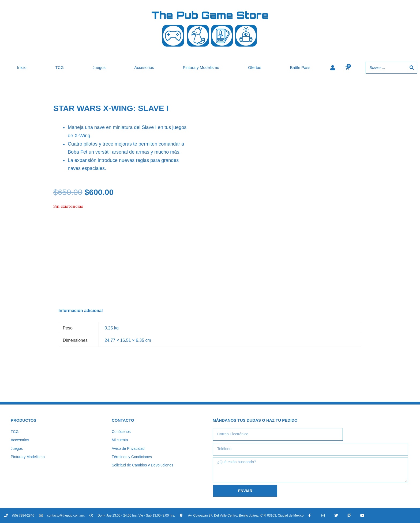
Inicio (22, 67)
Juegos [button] (99, 67)
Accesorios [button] (144, 67)
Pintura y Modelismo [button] (201, 67)
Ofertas (255, 67)
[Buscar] (412, 68)
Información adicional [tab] (80, 311)
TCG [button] (59, 67)
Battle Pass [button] (300, 67)
